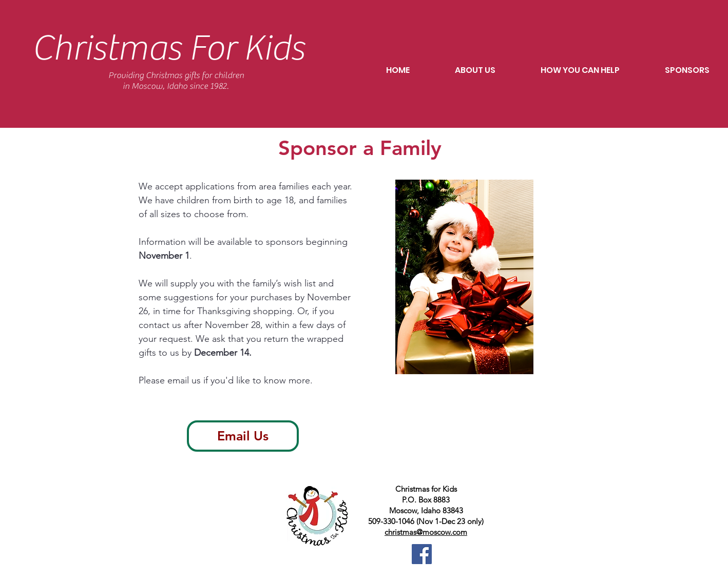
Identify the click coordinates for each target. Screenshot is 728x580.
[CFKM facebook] (422, 554)
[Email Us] (243, 436)
